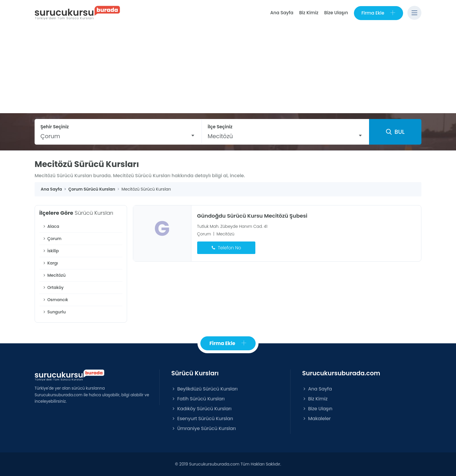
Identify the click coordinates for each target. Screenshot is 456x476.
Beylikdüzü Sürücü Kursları (204, 389)
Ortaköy (53, 287)
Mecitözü (54, 275)
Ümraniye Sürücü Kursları (204, 428)
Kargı (50, 263)
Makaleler (316, 419)
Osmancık (55, 300)
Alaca (51, 226)
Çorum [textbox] (50, 136)
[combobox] (118, 136)
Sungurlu (54, 312)
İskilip (50, 251)
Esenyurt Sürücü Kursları (202, 419)
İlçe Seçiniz (220, 127)
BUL (395, 132)
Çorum (52, 239)
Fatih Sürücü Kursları (198, 399)
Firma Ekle (378, 13)
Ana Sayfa (282, 13)
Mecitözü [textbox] (220, 136)
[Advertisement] (228, 70)
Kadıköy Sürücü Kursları (201, 409)
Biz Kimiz (309, 13)
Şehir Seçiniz (55, 127)
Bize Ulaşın (336, 13)
